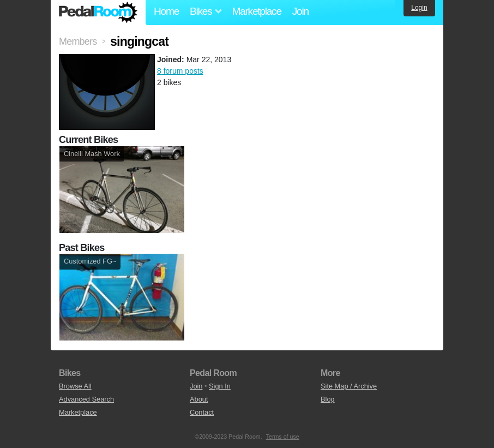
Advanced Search (86, 399)
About (199, 399)
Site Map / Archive (349, 386)
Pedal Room (98, 13)
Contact (202, 412)
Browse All (75, 386)
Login (419, 8)
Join (300, 11)
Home (166, 11)
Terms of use (283, 437)
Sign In (220, 386)
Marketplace (256, 11)
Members (78, 41)
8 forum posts (180, 71)
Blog (328, 399)
